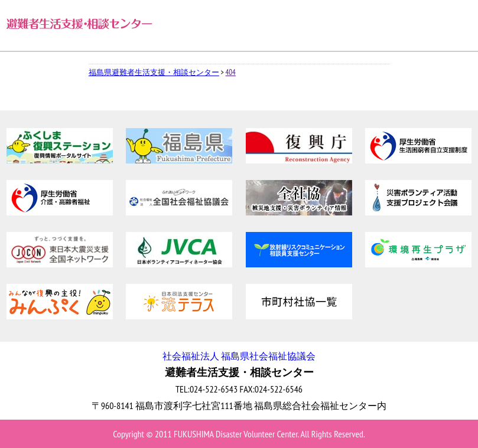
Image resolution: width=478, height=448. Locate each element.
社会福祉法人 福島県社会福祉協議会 (239, 356)
